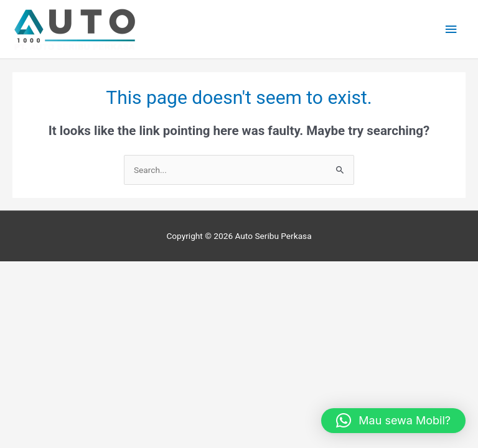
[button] (393, 421)
